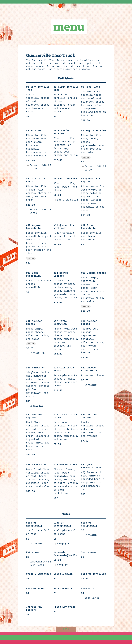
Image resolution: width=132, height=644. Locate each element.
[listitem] (39, 167)
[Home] (66, 629)
